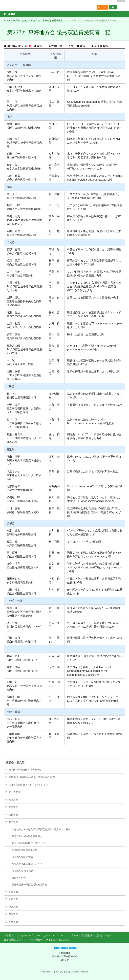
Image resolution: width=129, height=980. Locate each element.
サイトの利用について (58, 940)
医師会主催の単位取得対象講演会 (29, 885)
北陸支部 (13, 892)
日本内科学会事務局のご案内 (87, 935)
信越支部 (13, 815)
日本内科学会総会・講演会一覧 (25, 770)
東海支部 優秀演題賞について (27, 864)
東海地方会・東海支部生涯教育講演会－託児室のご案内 (41, 829)
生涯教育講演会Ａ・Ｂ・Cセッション (28, 785)
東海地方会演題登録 (22, 857)
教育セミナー (19, 878)
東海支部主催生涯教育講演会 (27, 836)
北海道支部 (14, 792)
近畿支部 (13, 899)
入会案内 (9, 935)
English (109, 935)
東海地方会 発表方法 (23, 871)
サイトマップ (51, 935)
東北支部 (13, 800)
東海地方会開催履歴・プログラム (29, 843)
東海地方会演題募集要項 (25, 850)
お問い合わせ (35, 940)
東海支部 (13, 822)
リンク (64, 935)
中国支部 (13, 907)
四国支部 (13, 914)
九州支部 (13, 922)
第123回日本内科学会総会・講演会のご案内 (32, 777)
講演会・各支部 (15, 763)
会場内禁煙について (14, 940)
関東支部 (13, 807)
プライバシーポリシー (28, 935)
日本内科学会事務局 (64, 948)
